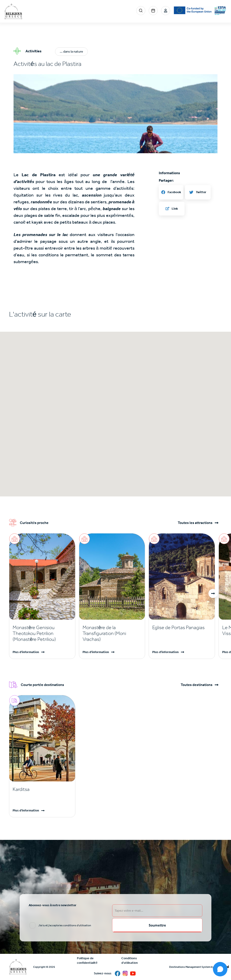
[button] (115, 151)
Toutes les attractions (195, 523)
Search (141, 11)
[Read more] (42, 633)
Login (166, 11)
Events (153, 11)
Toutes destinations (197, 685)
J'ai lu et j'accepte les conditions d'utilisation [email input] (65, 925)
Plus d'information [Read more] (26, 652)
